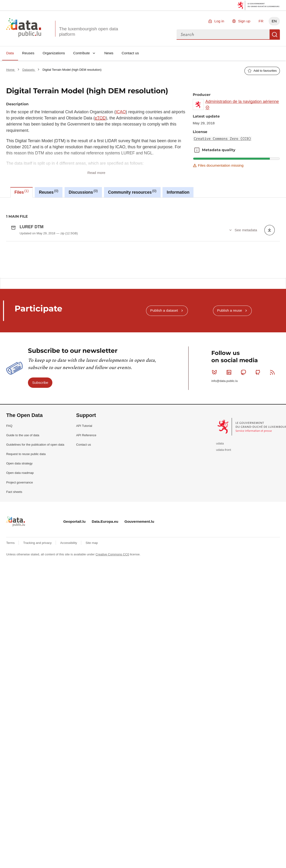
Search (275, 35)
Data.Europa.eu (105, 589)
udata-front (224, 517)
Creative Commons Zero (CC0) (222, 139)
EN (274, 21)
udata (220, 511)
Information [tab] (178, 192)
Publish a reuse (229, 378)
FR (261, 21)
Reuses (28, 53)
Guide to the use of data (23, 502)
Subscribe (40, 450)
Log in (219, 21)
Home (11, 70)
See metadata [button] (246, 230)
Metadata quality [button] (197, 150)
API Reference (86, 502)
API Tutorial (84, 493)
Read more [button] (96, 173)
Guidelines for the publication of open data (35, 512)
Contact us (130, 53)
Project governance (19, 550)
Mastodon (244, 440)
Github (259, 440)
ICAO (121, 112)
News (109, 53)
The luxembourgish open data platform (88, 31)
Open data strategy (19, 531)
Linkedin (230, 440)
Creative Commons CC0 (112, 622)
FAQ (9, 493)
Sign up (244, 21)
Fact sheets (14, 559)
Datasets (29, 70)
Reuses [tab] (49, 192)
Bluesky (215, 440)
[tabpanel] (143, 238)
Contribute (82, 53)
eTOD (100, 118)
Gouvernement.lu (139, 589)
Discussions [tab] (83, 192)
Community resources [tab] (132, 192)
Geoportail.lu (74, 589)
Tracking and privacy (38, 610)
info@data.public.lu (224, 448)
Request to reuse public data (26, 521)
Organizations (54, 53)
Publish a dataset (164, 378)
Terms (11, 610)
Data (10, 53)
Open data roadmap (20, 540)
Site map (92, 610)
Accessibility (69, 610)
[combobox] (223, 35)
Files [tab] (22, 192)
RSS (273, 440)
